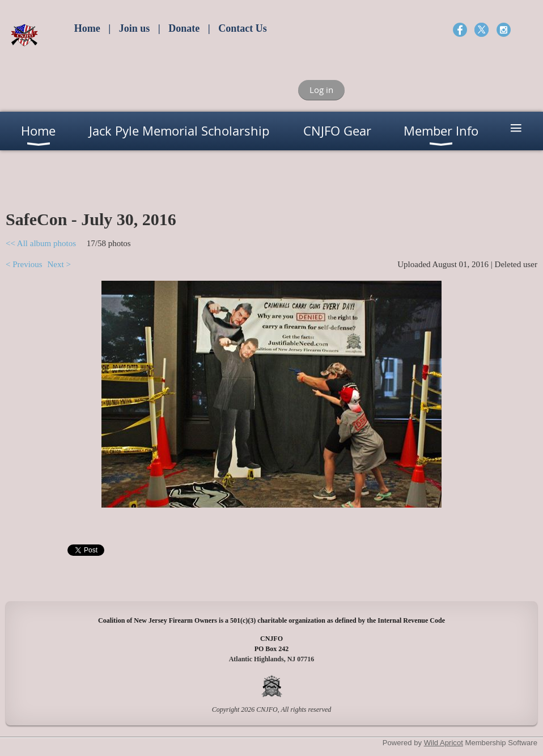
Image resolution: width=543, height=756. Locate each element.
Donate (184, 28)
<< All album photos (41, 243)
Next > (59, 264)
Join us (135, 28)
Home (87, 28)
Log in (321, 90)
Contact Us (243, 28)
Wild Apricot (444, 743)
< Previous (24, 264)
